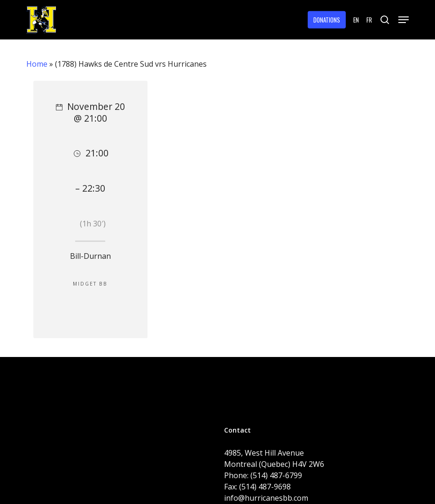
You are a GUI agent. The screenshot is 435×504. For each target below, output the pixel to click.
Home (37, 64)
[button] (404, 20)
